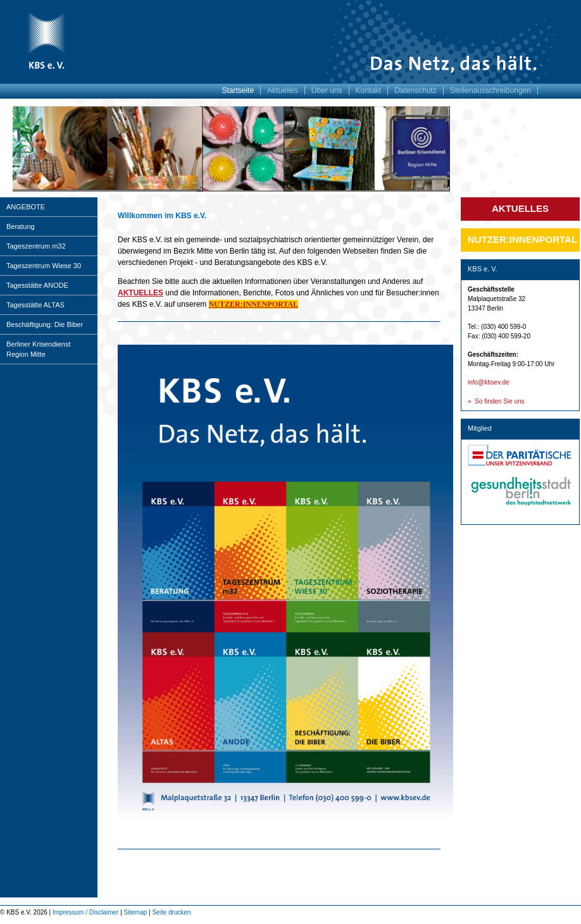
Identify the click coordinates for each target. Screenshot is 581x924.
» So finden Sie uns (496, 401)
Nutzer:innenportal (522, 239)
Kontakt (369, 90)
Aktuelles (283, 90)
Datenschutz (415, 90)
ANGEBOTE (26, 207)
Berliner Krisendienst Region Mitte (39, 349)
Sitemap (136, 912)
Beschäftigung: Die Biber (45, 324)
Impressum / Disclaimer (85, 912)
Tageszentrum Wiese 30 (44, 266)
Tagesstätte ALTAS (35, 305)
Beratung (21, 226)
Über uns (327, 90)
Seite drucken (171, 912)
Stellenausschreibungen (490, 90)
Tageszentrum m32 (36, 246)
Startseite (238, 90)
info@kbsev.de (489, 382)
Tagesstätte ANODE (37, 285)
